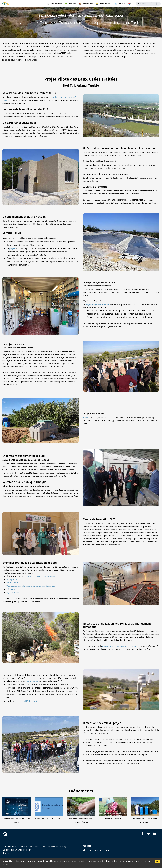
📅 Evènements (54, 4)
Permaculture (13, 583)
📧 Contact (120, 4)
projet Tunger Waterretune (97, 304)
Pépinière (11, 589)
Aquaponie (12, 579)
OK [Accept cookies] (158, 861)
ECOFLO (87, 417)
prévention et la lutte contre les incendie (120, 646)
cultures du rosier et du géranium (40, 576)
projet (12, 248)
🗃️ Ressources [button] (103, 4)
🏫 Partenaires (86, 4)
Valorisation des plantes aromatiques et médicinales (31, 586)
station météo (32, 681)
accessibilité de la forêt (28, 701)
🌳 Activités (70, 4)
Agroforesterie (13, 592)
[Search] (148, 4)
